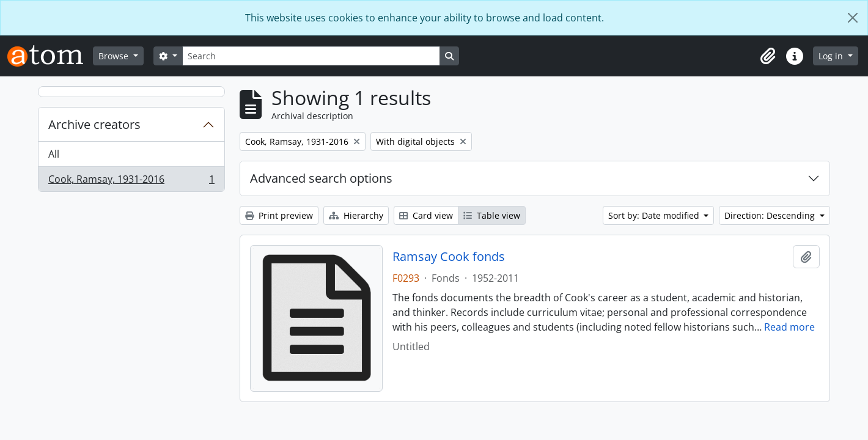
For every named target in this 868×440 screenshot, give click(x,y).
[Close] (853, 18)
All (54, 154)
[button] (768, 56)
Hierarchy (356, 215)
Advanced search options (321, 178)
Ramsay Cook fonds (449, 257)
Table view (492, 215)
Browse (115, 56)
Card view (426, 215)
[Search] (311, 56)
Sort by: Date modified (655, 215)
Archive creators (94, 124)
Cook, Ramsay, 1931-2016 (131, 182)
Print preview (279, 215)
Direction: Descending (771, 215)
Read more (789, 327)
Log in (832, 56)
